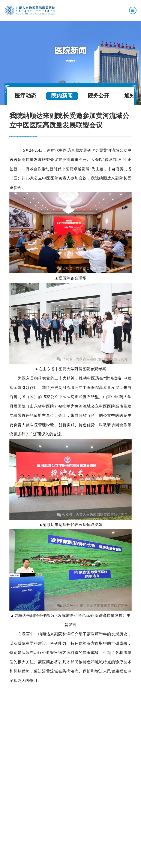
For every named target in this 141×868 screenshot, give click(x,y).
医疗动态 (25, 96)
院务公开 (99, 96)
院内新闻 (62, 96)
